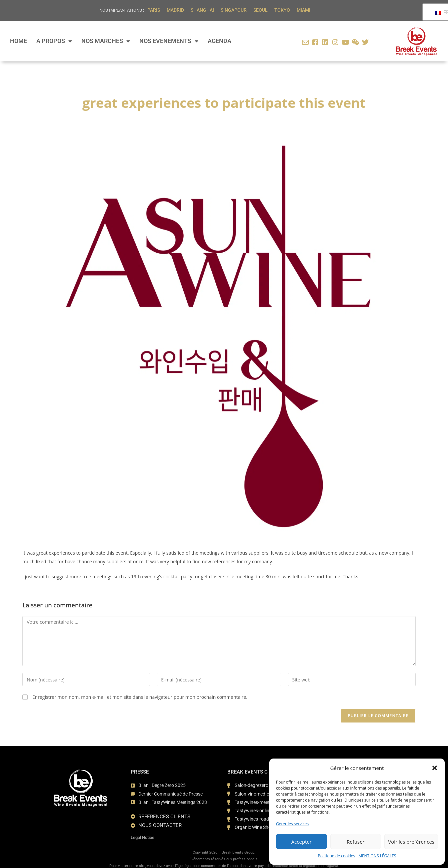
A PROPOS (54, 41)
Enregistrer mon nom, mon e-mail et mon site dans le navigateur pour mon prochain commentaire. (140, 697)
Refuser (356, 842)
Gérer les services (292, 824)
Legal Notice (142, 836)
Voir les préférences (411, 842)
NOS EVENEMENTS (169, 41)
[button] (435, 768)
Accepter (301, 842)
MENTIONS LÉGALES (377, 856)
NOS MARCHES (106, 41)
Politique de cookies (337, 856)
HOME (18, 41)
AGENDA (219, 41)
